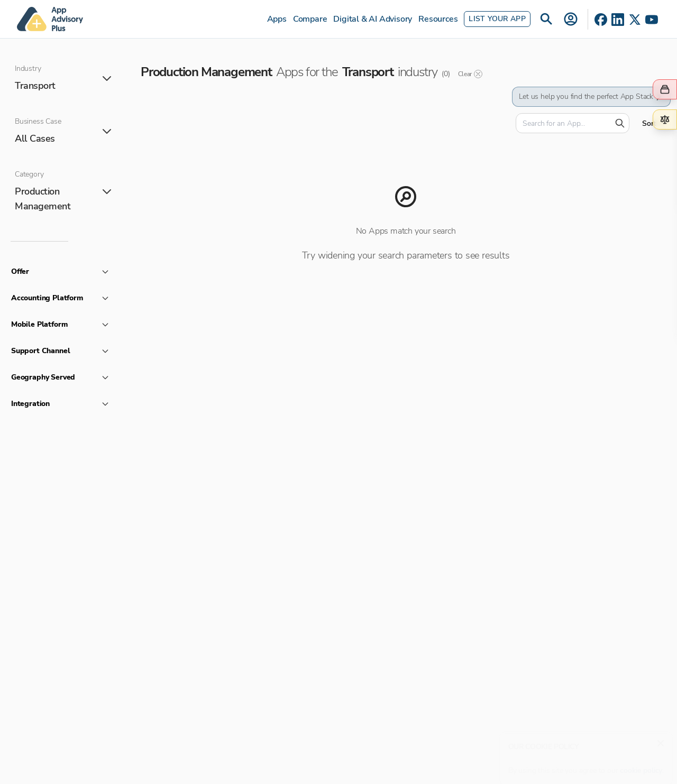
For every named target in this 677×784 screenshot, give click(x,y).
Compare (310, 19)
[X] (635, 20)
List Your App (497, 19)
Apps (277, 19)
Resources (438, 19)
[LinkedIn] (618, 20)
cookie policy (641, 765)
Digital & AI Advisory (373, 19)
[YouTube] (652, 20)
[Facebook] (601, 20)
